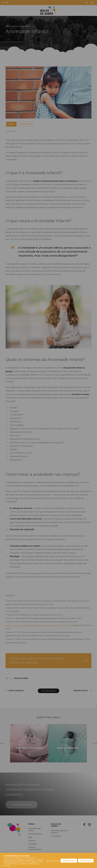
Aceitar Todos (86, 861)
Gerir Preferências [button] (53, 861)
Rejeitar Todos (69, 861)
